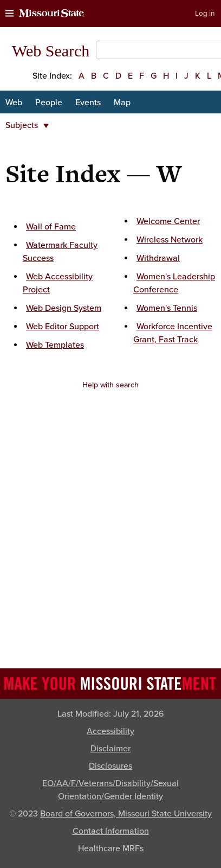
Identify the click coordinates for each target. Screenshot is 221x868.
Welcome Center (168, 221)
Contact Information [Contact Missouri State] (111, 831)
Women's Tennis (167, 308)
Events (88, 103)
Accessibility (110, 731)
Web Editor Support (63, 327)
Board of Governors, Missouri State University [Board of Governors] (126, 814)
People (49, 103)
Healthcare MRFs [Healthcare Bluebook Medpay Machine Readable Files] (111, 848)
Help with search (110, 385)
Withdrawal (158, 258)
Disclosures (110, 766)
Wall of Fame (51, 227)
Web (14, 103)
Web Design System (64, 308)
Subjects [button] (27, 125)
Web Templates (55, 345)
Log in (205, 14)
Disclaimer (110, 749)
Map (122, 103)
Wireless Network (170, 240)
